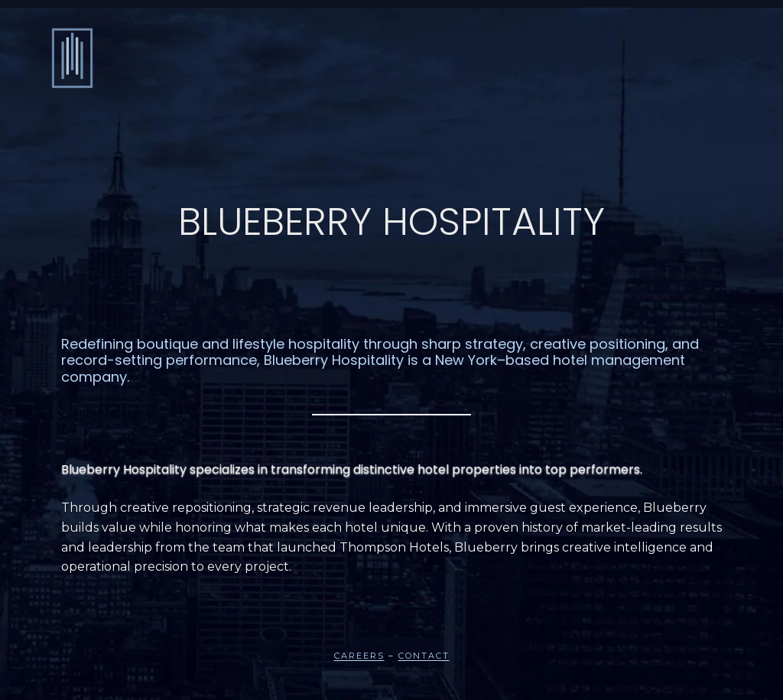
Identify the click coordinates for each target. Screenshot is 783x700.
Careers (359, 656)
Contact (424, 656)
